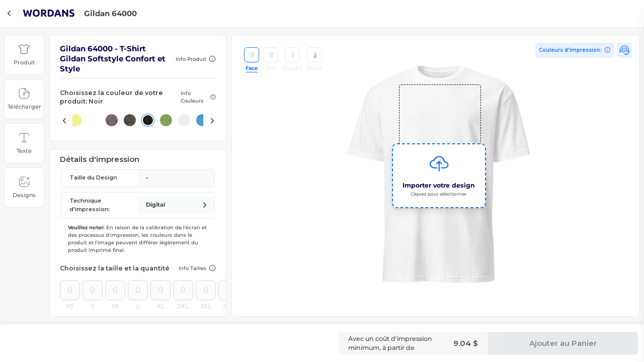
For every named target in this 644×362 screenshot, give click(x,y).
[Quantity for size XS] (70, 290)
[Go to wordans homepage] (49, 15)
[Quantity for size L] (138, 290)
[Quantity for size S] (93, 290)
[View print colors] (575, 50)
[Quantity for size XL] (160, 290)
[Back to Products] (9, 14)
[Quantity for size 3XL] (206, 290)
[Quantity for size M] (115, 290)
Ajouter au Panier (563, 343)
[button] (24, 55)
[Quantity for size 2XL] (183, 290)
